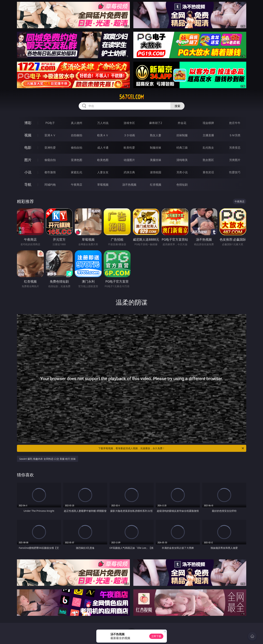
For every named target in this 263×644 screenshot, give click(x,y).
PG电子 (50, 123)
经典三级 (182, 148)
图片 (28, 160)
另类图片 (235, 160)
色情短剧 (182, 185)
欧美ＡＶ (103, 135)
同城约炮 (50, 185)
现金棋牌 (208, 123)
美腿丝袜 (156, 160)
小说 (28, 172)
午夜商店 (77, 185)
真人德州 (77, 123)
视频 (28, 135)
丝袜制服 (182, 135)
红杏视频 (156, 185)
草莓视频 (103, 185)
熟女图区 (208, 160)
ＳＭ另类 (235, 135)
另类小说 (182, 172)
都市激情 (50, 172)
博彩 (28, 123)
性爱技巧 (235, 172)
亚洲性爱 (50, 148)
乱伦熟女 (208, 148)
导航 (28, 184)
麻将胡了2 (156, 123)
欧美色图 (103, 160)
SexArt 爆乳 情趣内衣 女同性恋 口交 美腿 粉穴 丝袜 (48, 459)
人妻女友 (103, 172)
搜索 (177, 106)
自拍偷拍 (77, 135)
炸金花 (182, 123)
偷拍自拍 (77, 148)
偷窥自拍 (50, 160)
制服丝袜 (156, 148)
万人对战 (103, 123)
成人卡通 (103, 148)
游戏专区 (129, 123)
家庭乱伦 (77, 172)
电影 (28, 147)
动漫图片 (129, 160)
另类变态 (235, 148)
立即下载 (156, 636)
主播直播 (208, 135)
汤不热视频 (129, 185)
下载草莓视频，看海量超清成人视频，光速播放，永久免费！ (171, 448)
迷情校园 (156, 172)
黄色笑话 (208, 172)
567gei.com (132, 97)
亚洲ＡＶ (50, 135)
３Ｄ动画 (129, 135)
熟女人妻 (156, 135)
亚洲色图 (77, 160)
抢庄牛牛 (235, 123)
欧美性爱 (129, 148)
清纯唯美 (182, 160)
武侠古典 (129, 172)
